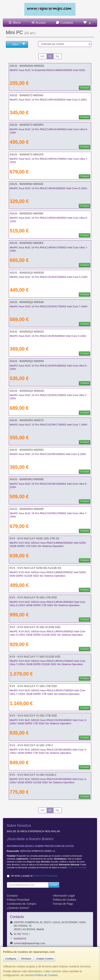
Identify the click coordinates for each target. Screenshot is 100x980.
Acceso (38, 23)
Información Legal (64, 896)
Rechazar (26, 959)
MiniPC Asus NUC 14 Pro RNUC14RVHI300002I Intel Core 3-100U (48, 100)
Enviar (54, 885)
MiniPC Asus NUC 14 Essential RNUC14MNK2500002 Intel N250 (47, 70)
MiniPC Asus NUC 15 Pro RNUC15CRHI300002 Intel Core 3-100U (48, 336)
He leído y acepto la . (34, 876)
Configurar (11, 959)
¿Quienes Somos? (18, 908)
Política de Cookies (46, 975)
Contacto (64, 23)
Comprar (85, 88)
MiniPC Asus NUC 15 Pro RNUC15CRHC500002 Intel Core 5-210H (49, 277)
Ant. (43, 56)
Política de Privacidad (77, 868)
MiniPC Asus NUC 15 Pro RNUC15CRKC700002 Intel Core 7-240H (48, 425)
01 (50, 56)
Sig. (57, 56)
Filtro (19, 44)
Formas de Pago (63, 904)
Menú (14, 23)
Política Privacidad (18, 900)
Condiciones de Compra (21, 904)
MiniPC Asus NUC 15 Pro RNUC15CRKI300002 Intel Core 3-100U (48, 454)
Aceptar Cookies (45, 959)
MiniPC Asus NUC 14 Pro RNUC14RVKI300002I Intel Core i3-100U (48, 188)
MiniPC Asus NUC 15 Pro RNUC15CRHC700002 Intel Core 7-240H (49, 306)
